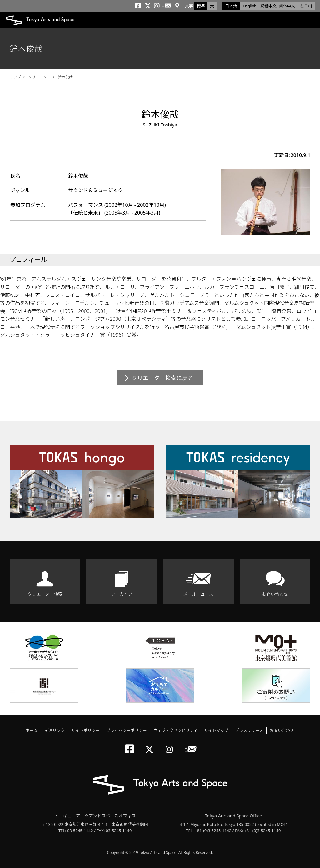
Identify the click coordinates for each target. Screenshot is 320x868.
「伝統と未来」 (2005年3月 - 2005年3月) (114, 213)
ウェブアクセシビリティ (175, 730)
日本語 (231, 6)
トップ (15, 77)
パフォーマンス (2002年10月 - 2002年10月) (117, 205)
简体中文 (287, 6)
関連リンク (55, 730)
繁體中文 (268, 6)
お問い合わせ (275, 594)
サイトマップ (216, 730)
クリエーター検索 (45, 594)
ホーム (32, 730)
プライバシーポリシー (127, 730)
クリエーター (39, 77)
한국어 (306, 6)
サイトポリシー (85, 730)
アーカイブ (122, 594)
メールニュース (198, 594)
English (250, 6)
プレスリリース (249, 730)
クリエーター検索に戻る (162, 378)
